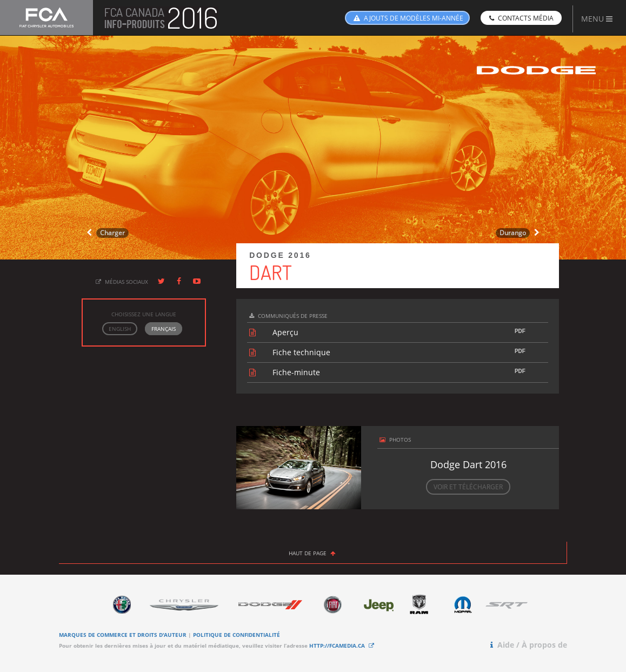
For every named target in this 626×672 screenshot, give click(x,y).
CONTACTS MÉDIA (520, 18)
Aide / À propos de (528, 645)
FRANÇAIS (164, 329)
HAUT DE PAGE (313, 553)
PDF (520, 331)
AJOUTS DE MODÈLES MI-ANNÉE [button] (407, 18)
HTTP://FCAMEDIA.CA (343, 646)
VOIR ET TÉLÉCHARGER (468, 487)
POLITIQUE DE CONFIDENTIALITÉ (237, 635)
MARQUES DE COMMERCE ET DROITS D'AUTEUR (123, 635)
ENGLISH (120, 329)
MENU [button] (597, 19)
